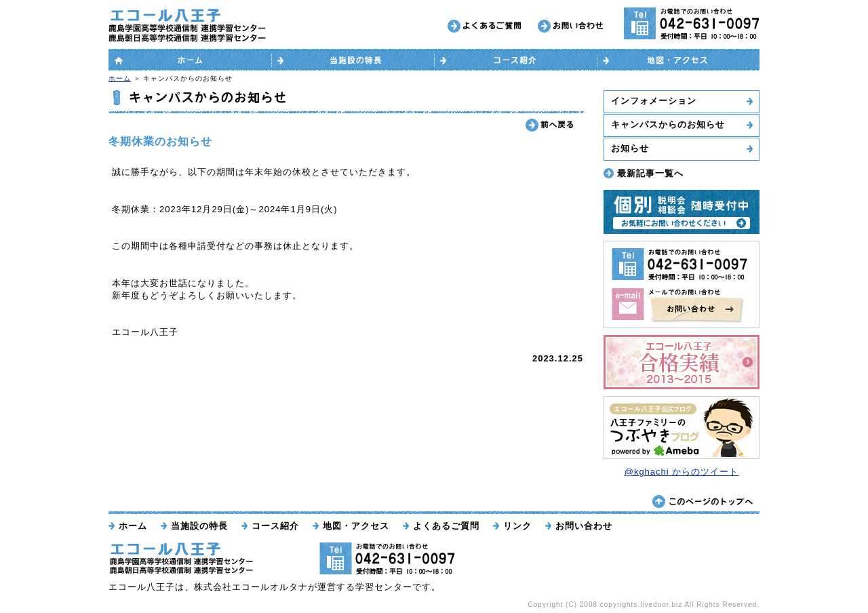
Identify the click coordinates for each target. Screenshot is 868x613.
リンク (517, 526)
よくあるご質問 (446, 526)
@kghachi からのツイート (682, 472)
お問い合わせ (584, 526)
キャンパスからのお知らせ (668, 124)
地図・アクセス (356, 526)
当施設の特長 (199, 526)
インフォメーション (654, 101)
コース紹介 (275, 526)
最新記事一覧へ (650, 173)
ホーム (120, 78)
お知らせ (630, 148)
